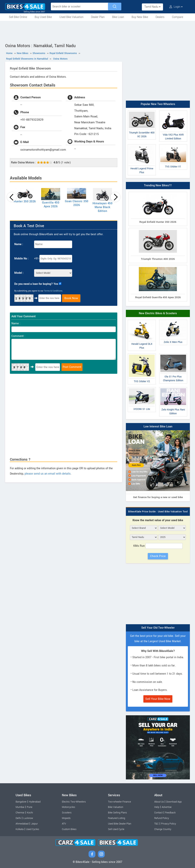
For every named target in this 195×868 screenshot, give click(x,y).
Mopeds (66, 818)
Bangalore (21, 802)
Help (157, 807)
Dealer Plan (98, 17)
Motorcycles (68, 807)
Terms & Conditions (53, 291)
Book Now (71, 298)
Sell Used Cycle (116, 829)
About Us (159, 802)
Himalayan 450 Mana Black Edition (103, 207)
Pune (30, 807)
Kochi (30, 813)
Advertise (167, 807)
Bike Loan (118, 17)
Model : (19, 273)
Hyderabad (35, 802)
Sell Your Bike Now (158, 699)
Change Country (163, 829)
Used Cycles (33, 829)
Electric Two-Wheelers (74, 802)
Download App (174, 802)
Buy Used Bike (43, 17)
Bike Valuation (116, 807)
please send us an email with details (48, 474)
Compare (177, 17)
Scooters (67, 813)
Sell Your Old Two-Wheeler (158, 628)
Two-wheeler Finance (119, 802)
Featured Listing (117, 818)
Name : (19, 244)
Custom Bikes (69, 829)
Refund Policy (162, 818)
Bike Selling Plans (117, 813)
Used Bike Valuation (71, 17)
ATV (64, 824)
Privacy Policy (169, 824)
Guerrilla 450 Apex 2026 (51, 205)
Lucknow (28, 818)
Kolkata (20, 829)
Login (176, 7)
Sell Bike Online (18, 17)
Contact (158, 813)
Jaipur (34, 824)
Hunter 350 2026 (25, 201)
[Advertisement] (97, 31)
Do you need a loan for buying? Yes (36, 284)
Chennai (20, 813)
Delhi (18, 818)
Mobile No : (21, 259)
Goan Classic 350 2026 (77, 203)
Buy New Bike (140, 17)
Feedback (170, 813)
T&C (156, 824)
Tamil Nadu (152, 7)
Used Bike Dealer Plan (120, 824)
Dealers (160, 17)
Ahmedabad (22, 824)
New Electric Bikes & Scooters (158, 313)
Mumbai (20, 807)
